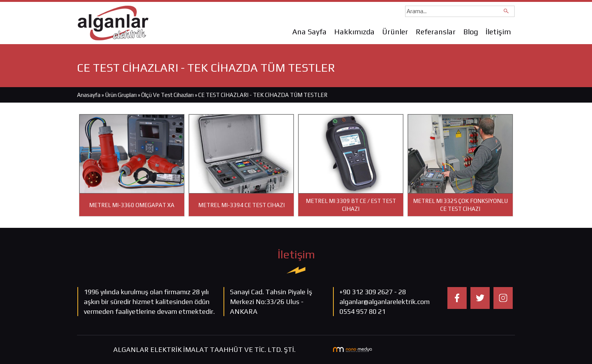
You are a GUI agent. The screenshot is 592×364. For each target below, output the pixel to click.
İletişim (498, 31)
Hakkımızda (354, 31)
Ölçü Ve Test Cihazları (167, 95)
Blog (471, 31)
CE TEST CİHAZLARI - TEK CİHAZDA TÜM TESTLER (263, 95)
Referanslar (436, 31)
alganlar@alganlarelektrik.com (385, 302)
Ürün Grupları (121, 95)
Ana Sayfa (309, 31)
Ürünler (395, 31)
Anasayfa (89, 95)
